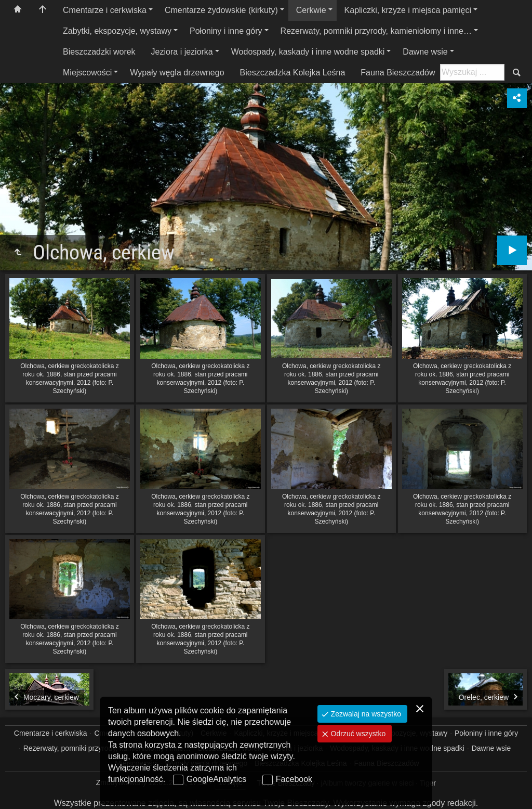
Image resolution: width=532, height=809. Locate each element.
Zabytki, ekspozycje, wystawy (117, 31)
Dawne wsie (425, 52)
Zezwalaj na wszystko (365, 714)
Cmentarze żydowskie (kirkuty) (221, 10)
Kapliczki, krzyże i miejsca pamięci (408, 10)
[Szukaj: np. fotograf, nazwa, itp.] (472, 72)
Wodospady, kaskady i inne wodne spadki (308, 52)
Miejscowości (87, 73)
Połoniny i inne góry (226, 31)
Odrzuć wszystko (357, 734)
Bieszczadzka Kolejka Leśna (293, 73)
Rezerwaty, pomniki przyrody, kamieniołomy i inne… (376, 31)
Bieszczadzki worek (99, 52)
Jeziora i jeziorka (182, 52)
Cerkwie (311, 10)
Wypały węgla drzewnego (177, 73)
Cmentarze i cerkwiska (105, 10)
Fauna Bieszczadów (398, 73)
